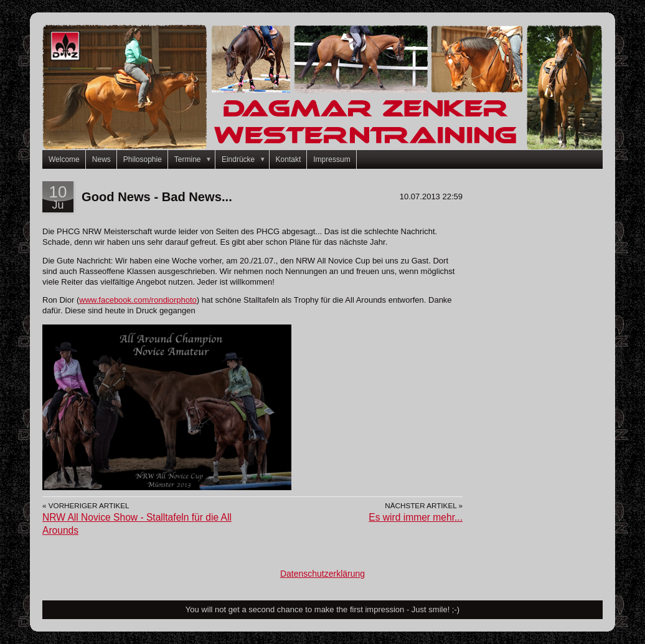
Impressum (332, 159)
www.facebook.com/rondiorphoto (138, 300)
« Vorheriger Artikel (86, 505)
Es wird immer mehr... (416, 517)
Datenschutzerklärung (322, 574)
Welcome (64, 159)
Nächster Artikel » (424, 505)
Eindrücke (246, 159)
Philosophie (143, 159)
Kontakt (289, 159)
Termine (195, 159)
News (101, 159)
